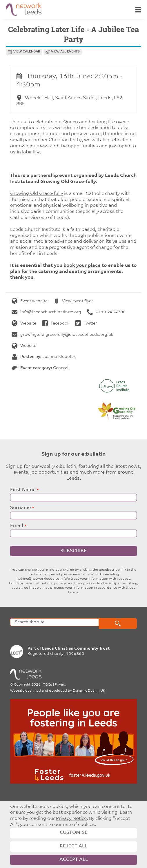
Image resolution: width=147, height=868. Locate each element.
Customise (74, 833)
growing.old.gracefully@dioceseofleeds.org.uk (62, 335)
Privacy (61, 685)
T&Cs (48, 685)
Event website (30, 301)
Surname (20, 508)
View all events (65, 52)
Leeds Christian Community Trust (76, 649)
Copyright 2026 (27, 685)
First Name (23, 490)
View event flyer (73, 301)
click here (103, 584)
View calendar (27, 52)
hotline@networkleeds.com (40, 579)
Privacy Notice (71, 819)
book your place (82, 266)
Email (17, 526)
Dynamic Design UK (89, 691)
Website (24, 324)
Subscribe (73, 551)
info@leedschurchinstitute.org (46, 312)
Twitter (86, 324)
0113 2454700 (106, 312)
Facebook (56, 324)
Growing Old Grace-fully (37, 194)
